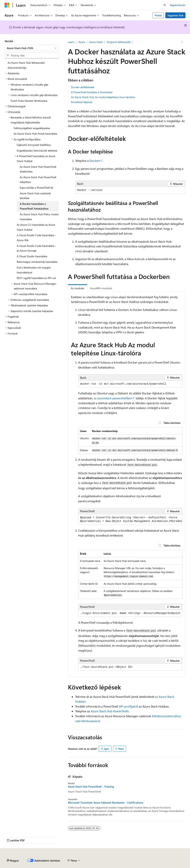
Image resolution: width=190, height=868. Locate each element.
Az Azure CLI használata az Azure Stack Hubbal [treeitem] (36, 227)
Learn (71, 42)
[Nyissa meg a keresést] (165, 5)
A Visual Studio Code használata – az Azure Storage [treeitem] (36, 248)
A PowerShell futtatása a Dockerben (92, 92)
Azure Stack (96, 42)
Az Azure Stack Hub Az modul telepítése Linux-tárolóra (103, 97)
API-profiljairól (128, 706)
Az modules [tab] (78, 288)
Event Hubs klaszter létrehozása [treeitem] (29, 101)
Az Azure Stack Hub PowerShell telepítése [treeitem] (38, 180)
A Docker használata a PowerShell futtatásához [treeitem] (34, 206)
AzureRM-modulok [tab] (101, 288)
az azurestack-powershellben (113, 398)
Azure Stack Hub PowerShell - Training (91, 787)
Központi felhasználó (119, 42)
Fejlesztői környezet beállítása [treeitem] (34, 145)
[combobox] (32, 48)
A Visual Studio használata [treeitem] (32, 256)
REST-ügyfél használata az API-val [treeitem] (36, 278)
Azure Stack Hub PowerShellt (110, 711)
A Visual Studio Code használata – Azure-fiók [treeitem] (36, 238)
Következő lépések (82, 102)
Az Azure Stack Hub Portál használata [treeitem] (35, 134)
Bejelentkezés (178, 5)
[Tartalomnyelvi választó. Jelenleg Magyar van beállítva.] (13, 861)
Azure (82, 42)
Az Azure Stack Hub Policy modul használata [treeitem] (39, 217)
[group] (130, 519)
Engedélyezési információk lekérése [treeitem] (37, 150)
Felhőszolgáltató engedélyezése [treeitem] (32, 128)
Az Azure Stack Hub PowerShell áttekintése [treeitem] (38, 169)
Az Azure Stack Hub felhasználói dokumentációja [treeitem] (26, 65)
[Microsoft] (7, 5)
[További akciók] (182, 42)
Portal (158, 15)
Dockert (95, 161)
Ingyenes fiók (175, 15)
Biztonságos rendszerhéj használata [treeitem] (37, 262)
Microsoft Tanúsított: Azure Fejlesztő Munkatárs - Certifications (106, 803)
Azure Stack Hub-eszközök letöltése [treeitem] (35, 196)
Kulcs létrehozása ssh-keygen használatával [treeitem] (34, 270)
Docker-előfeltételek (83, 87)
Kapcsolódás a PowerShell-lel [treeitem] (36, 188)
